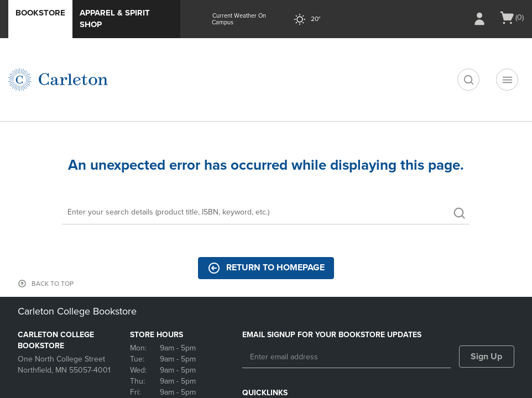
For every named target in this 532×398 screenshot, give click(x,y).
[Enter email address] (346, 357)
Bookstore (40, 13)
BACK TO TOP (53, 284)
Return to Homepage (266, 268)
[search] (468, 80)
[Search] (266, 213)
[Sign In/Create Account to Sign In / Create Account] (479, 19)
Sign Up (486, 357)
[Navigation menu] (507, 80)
